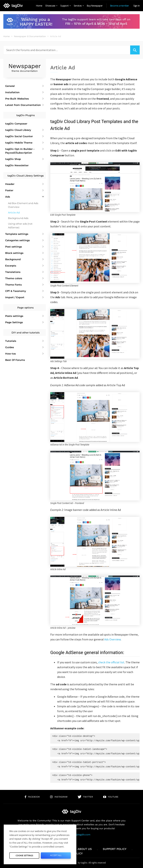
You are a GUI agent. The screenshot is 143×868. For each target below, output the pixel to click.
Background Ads (18, 218)
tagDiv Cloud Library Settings (26, 176)
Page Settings (14, 322)
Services (79, 6)
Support (65, 6)
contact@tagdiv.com (79, 835)
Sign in (136, 6)
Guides (10, 347)
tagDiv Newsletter (17, 165)
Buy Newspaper (95, 6)
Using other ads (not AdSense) (20, 226)
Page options (26, 308)
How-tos (11, 354)
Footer (9, 190)
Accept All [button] (56, 855)
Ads (8, 197)
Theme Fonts (13, 285)
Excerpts (11, 266)
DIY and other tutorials (26, 333)
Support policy (115, 849)
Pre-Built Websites (17, 99)
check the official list (111, 662)
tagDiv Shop (13, 159)
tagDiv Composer (16, 124)
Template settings (17, 234)
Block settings (14, 253)
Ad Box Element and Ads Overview (23, 205)
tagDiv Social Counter (19, 136)
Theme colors (14, 278)
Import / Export (15, 297)
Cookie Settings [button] (24, 855)
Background (13, 259)
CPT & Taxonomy (16, 291)
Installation (12, 92)
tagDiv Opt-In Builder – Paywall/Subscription (20, 151)
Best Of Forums (15, 360)
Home (39, 6)
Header (10, 184)
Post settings (14, 247)
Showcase (51, 6)
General (10, 86)
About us (85, 849)
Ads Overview (112, 639)
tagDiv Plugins (26, 115)
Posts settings (14, 316)
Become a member (119, 6)
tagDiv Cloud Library (18, 130)
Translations (13, 272)
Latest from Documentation (23, 105)
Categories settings (18, 240)
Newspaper (25, 68)
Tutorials (11, 341)
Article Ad (14, 212)
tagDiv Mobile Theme (19, 143)
